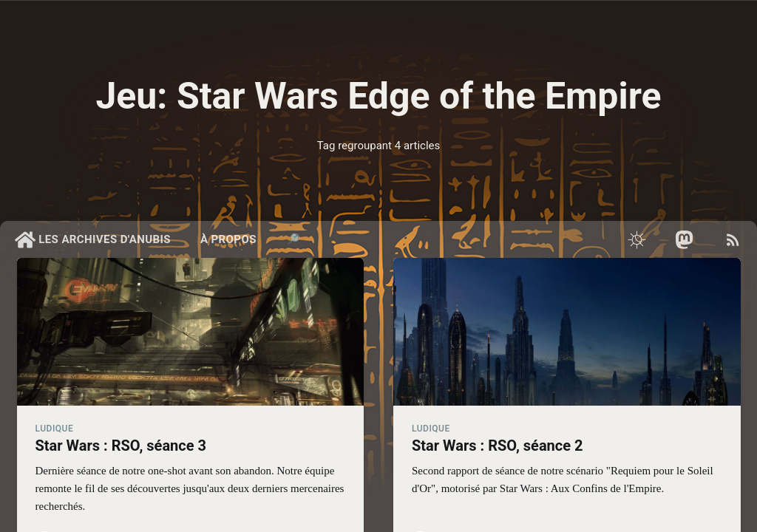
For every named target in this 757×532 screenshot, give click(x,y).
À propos (228, 239)
